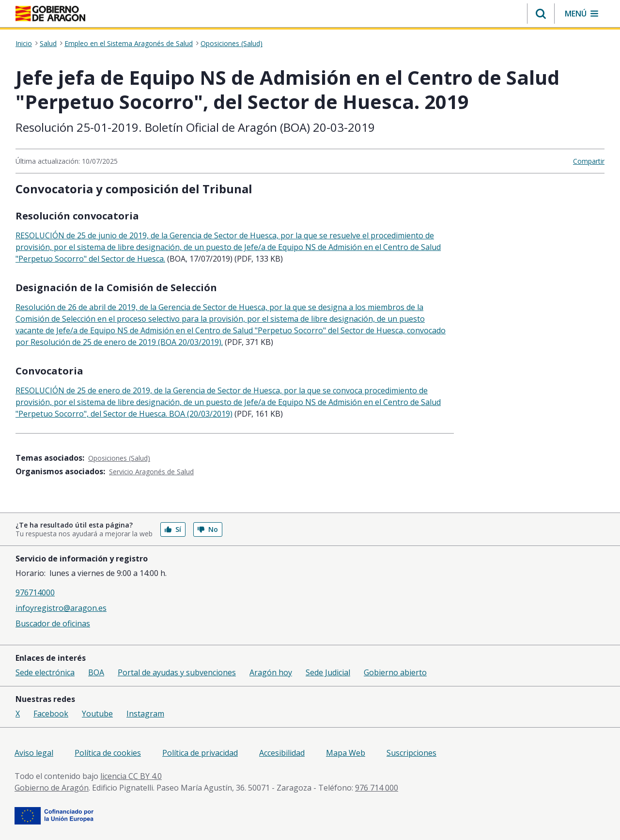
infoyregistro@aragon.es (61, 608)
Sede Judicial (328, 672)
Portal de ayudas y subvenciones (177, 672)
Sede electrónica (45, 672)
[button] (541, 14)
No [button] (208, 529)
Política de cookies (108, 753)
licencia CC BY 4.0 (131, 776)
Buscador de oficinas (53, 623)
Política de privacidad (200, 753)
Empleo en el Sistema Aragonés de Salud (129, 44)
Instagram (145, 714)
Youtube (97, 714)
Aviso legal (34, 753)
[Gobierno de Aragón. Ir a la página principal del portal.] (50, 14)
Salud (48, 44)
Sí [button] (173, 529)
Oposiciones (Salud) (232, 44)
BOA (96, 672)
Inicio (24, 44)
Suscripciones (411, 753)
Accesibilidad (282, 753)
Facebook (51, 714)
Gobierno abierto (395, 672)
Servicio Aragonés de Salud (151, 472)
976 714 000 (377, 788)
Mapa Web (346, 753)
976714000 (35, 592)
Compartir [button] (589, 161)
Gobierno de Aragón (52, 788)
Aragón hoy (271, 672)
